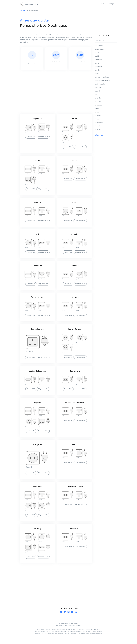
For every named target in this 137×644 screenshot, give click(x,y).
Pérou (75, 448)
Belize (37, 162)
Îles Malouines (37, 331)
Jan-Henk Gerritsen (75, 629)
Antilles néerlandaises (75, 405)
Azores (97, 109)
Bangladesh (99, 123)
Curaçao (75, 268)
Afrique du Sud (100, 50)
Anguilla (97, 74)
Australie (98, 99)
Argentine (37, 120)
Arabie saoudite (100, 85)
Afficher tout (99, 136)
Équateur (75, 299)
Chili (37, 236)
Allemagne (98, 60)
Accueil (101, 4)
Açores (97, 113)
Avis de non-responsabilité (63, 622)
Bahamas (98, 116)
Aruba (75, 120)
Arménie (98, 92)
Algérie (97, 57)
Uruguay (37, 532)
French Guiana (75, 331)
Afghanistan (99, 46)
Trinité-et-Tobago (75, 490)
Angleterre (98, 67)
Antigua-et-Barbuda (102, 78)
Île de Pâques (37, 299)
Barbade (98, 127)
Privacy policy (75, 622)
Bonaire (37, 204)
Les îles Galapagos (37, 374)
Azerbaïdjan (99, 106)
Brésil (75, 204)
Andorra (98, 64)
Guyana (37, 405)
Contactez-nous (49, 622)
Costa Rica (37, 268)
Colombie (75, 236)
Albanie (97, 53)
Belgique (98, 130)
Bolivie (75, 162)
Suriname (37, 490)
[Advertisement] (56, 94)
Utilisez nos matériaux (86, 622)
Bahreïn (97, 120)
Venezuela (75, 532)
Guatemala (75, 374)
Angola (97, 71)
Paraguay (37, 448)
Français (111, 4)
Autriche (98, 102)
